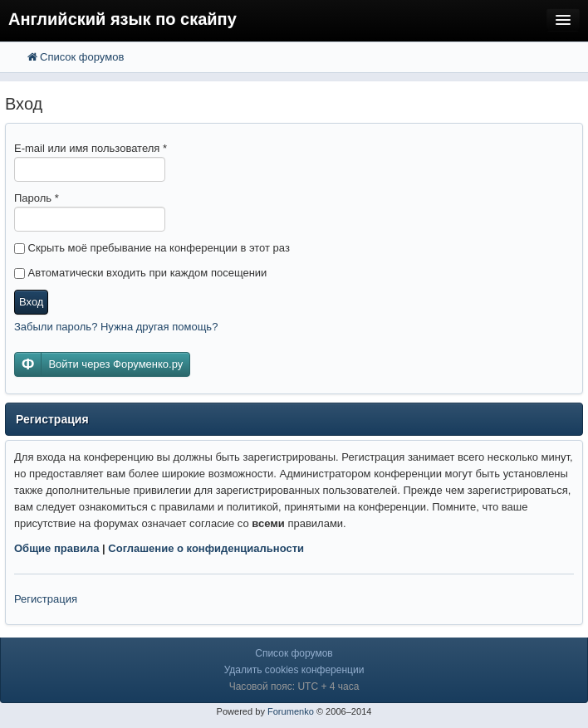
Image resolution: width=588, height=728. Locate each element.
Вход (31, 302)
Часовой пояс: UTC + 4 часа (294, 686)
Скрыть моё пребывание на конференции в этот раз (152, 248)
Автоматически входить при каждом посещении (140, 273)
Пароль (37, 198)
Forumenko (291, 711)
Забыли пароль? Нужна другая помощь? (116, 327)
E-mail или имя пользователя (91, 148)
